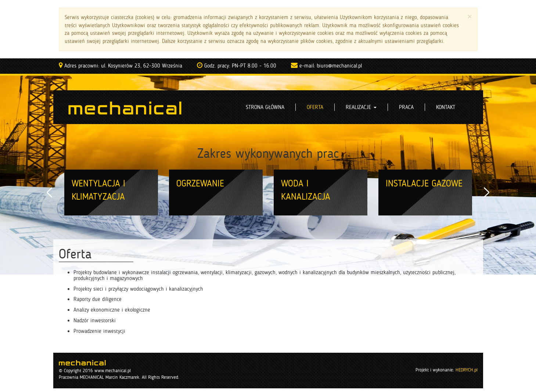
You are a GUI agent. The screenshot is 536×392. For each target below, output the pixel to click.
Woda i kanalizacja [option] (306, 190)
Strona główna (265, 107)
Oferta (315, 107)
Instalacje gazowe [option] (424, 183)
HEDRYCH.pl (467, 370)
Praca (406, 107)
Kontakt (446, 107)
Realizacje (361, 107)
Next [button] (487, 193)
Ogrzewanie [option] (200, 183)
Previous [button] (50, 193)
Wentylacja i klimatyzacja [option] (98, 190)
